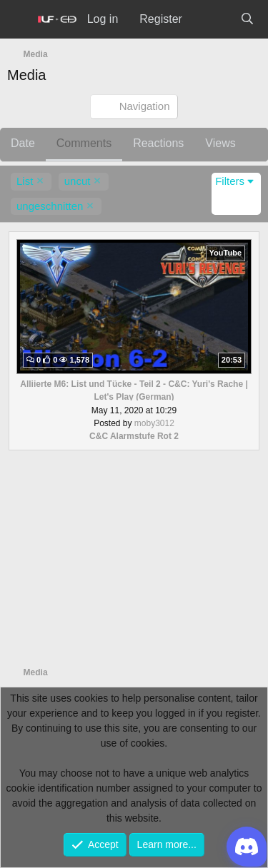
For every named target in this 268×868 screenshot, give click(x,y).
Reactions (158, 143)
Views (220, 143)
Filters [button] (230, 181)
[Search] (247, 19)
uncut (78, 181)
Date (23, 143)
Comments (84, 143)
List (25, 181)
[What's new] (211, 19)
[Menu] (19, 20)
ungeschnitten (50, 206)
